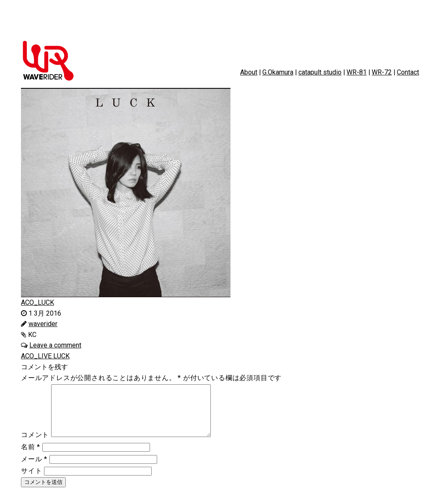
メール (34, 469)
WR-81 (357, 72)
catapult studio (320, 72)
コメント (35, 445)
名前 (31, 457)
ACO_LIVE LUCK (45, 356)
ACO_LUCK (38, 302)
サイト (31, 481)
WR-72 (382, 72)
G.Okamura (278, 72)
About (249, 72)
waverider (43, 324)
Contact (408, 72)
